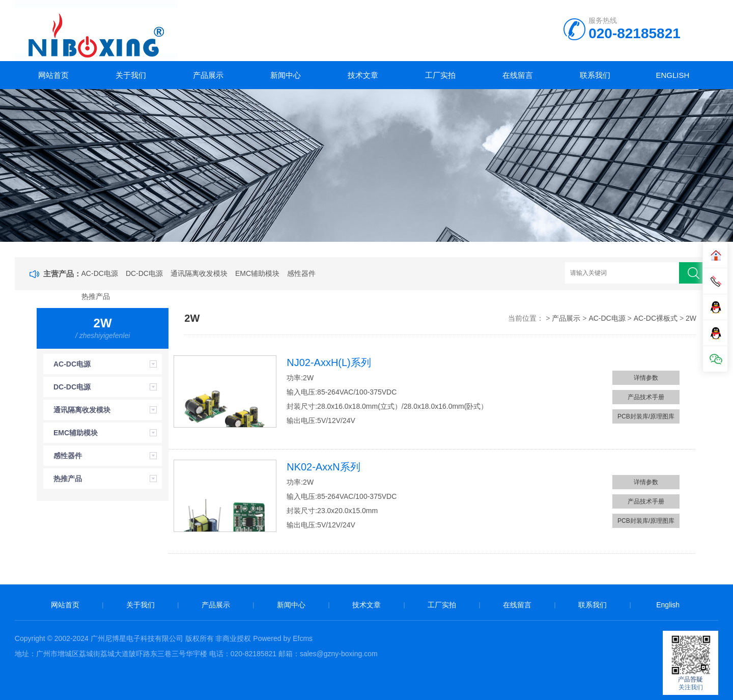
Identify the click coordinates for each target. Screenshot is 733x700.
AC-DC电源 (100, 273)
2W (691, 318)
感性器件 (301, 273)
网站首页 (53, 75)
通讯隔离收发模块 (199, 273)
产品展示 (208, 75)
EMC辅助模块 (257, 273)
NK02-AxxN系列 (323, 467)
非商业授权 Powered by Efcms (264, 638)
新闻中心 (286, 75)
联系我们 (595, 75)
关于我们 (131, 75)
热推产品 (96, 296)
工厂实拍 (440, 75)
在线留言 (518, 75)
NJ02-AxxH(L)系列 (329, 362)
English (672, 75)
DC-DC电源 (144, 273)
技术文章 (363, 75)
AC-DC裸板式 (656, 318)
